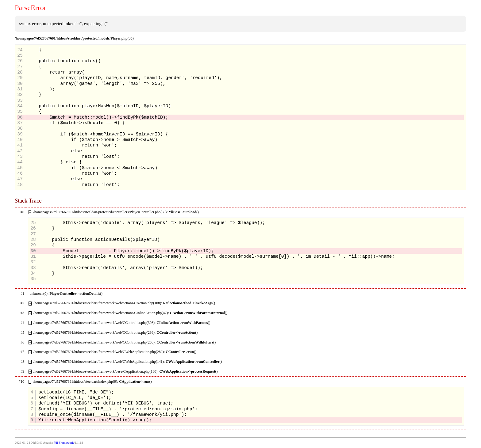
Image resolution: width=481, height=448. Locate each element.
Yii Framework (64, 443)
